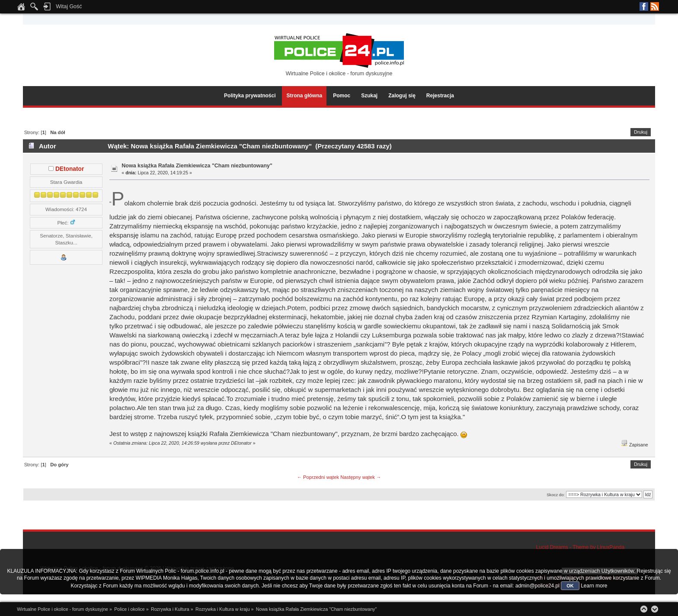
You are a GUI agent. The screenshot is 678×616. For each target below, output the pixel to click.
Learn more (594, 586)
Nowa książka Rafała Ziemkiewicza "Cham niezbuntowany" (197, 166)
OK (570, 586)
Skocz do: (556, 495)
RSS (655, 6)
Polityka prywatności (250, 96)
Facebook (644, 6)
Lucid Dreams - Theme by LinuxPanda (580, 547)
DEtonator (70, 169)
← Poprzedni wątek (318, 477)
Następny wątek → (361, 477)
